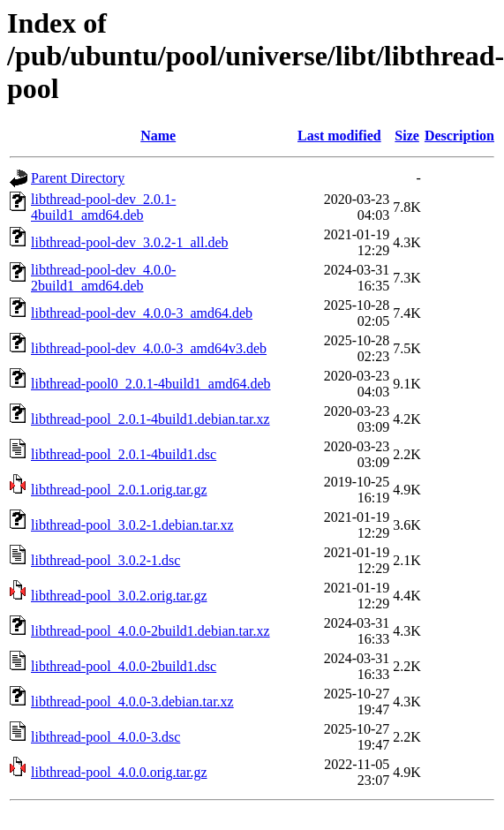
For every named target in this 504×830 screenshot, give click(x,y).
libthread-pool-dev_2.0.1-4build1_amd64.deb (103, 207)
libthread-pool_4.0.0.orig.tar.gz (119, 772)
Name (158, 136)
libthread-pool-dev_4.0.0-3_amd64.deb (142, 313)
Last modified (339, 136)
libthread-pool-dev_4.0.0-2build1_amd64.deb (103, 278)
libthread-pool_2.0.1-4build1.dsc (124, 454)
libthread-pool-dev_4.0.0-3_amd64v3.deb (149, 348)
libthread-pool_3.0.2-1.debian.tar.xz (132, 525)
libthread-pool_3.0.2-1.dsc (105, 560)
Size (407, 136)
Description (459, 136)
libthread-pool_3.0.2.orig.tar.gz (119, 596)
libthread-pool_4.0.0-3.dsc (105, 737)
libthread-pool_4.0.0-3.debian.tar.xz (132, 702)
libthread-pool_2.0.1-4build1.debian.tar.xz (150, 419)
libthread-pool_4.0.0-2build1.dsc (124, 666)
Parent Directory (78, 178)
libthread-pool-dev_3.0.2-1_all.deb (130, 242)
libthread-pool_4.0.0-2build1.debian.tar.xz (150, 631)
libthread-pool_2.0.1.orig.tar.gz (119, 490)
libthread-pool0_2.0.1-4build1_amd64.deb (151, 384)
